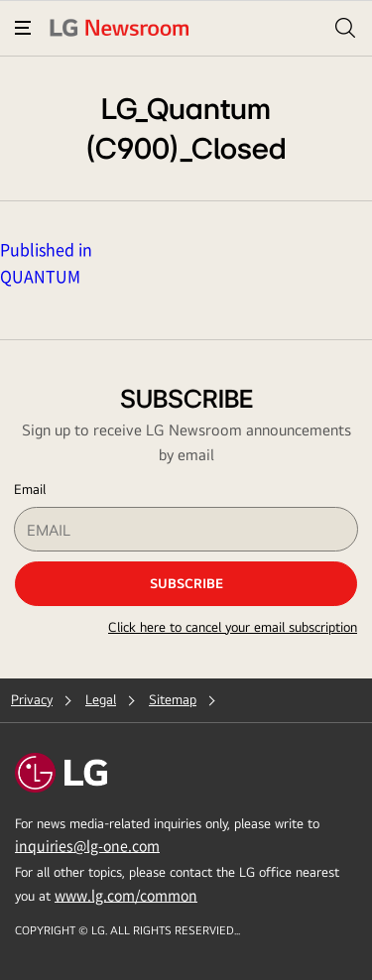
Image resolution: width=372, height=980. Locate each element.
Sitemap (173, 699)
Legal (101, 699)
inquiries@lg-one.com (87, 845)
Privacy (32, 699)
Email (30, 489)
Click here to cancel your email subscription (233, 627)
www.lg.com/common (126, 895)
